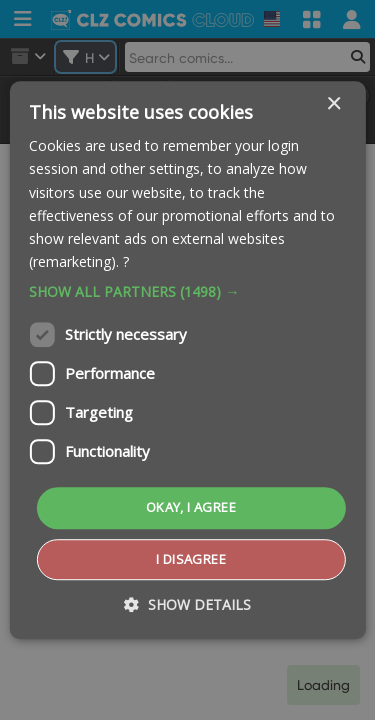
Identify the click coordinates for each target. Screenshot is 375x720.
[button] (187, 292)
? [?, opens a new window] (126, 261)
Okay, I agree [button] (191, 507)
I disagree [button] (191, 559)
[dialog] (187, 360)
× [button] (333, 104)
